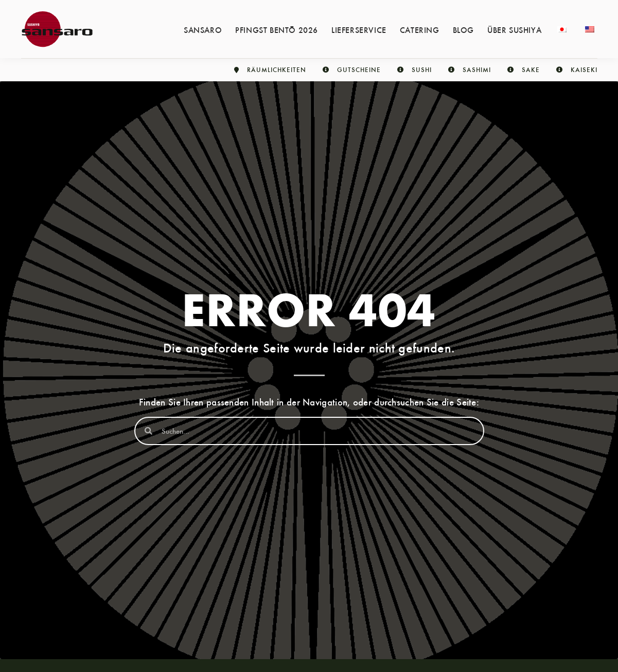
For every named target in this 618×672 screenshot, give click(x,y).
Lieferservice (359, 29)
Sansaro (203, 29)
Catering (420, 29)
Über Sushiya (514, 29)
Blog (463, 29)
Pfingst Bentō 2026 (277, 29)
